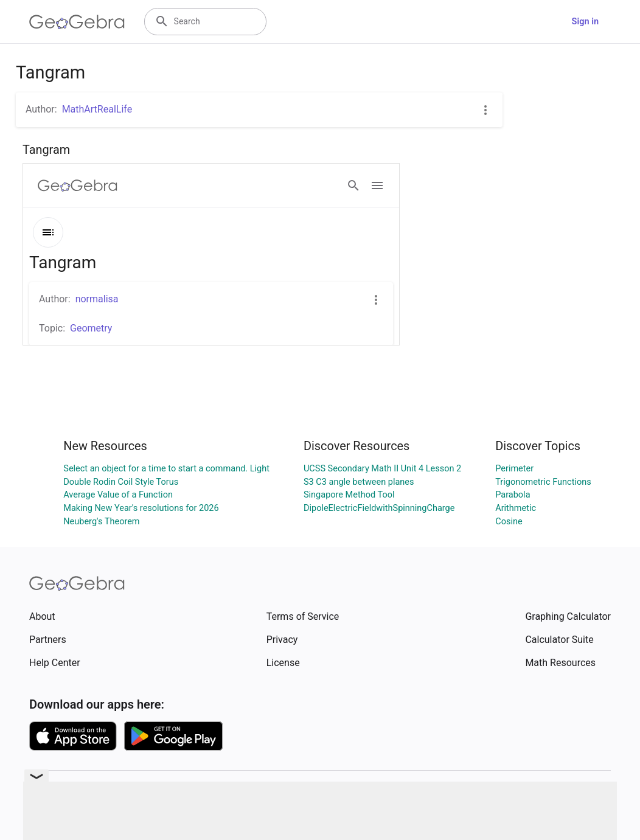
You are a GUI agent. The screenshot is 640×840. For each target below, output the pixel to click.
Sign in (585, 22)
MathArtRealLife (97, 109)
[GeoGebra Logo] (77, 22)
